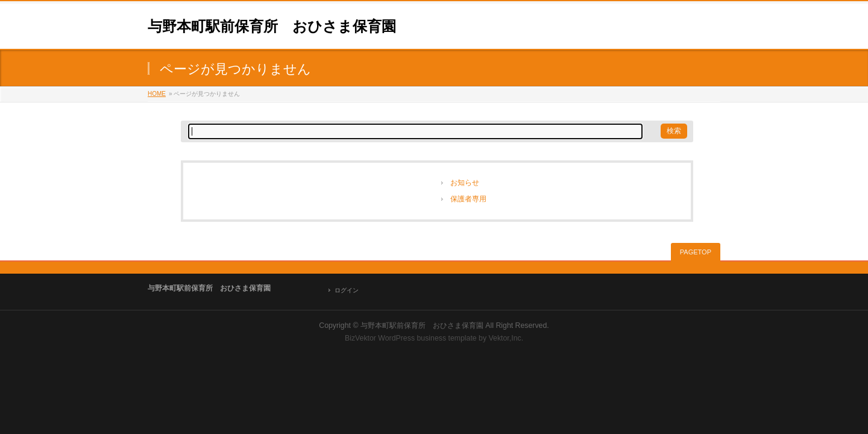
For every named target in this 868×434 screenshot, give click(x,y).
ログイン (347, 290)
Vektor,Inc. (506, 338)
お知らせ (465, 183)
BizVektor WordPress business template (411, 338)
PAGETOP (696, 252)
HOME (157, 94)
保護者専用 (468, 199)
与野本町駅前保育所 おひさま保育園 (272, 26)
